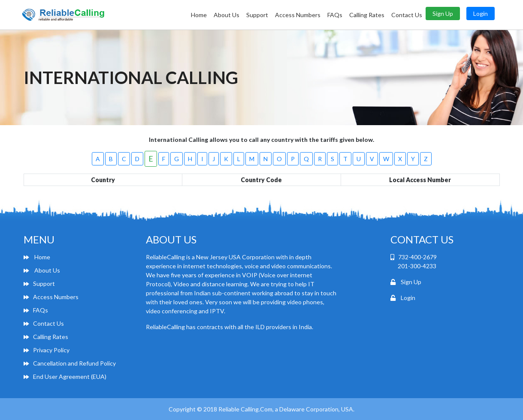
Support (257, 15)
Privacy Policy (47, 350)
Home (199, 15)
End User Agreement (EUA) (65, 376)
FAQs (335, 15)
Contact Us (407, 15)
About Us (227, 15)
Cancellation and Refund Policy (70, 363)
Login (481, 13)
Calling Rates (367, 15)
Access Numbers (298, 15)
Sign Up (443, 13)
